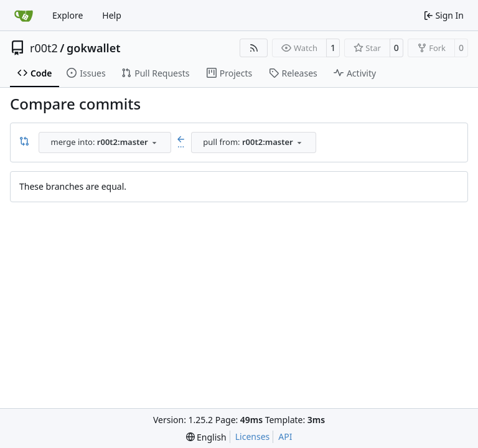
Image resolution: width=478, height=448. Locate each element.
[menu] (206, 437)
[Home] (24, 16)
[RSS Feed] (254, 48)
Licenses (253, 436)
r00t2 (44, 48)
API (285, 436)
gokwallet (93, 48)
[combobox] (105, 142)
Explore (68, 15)
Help (112, 15)
